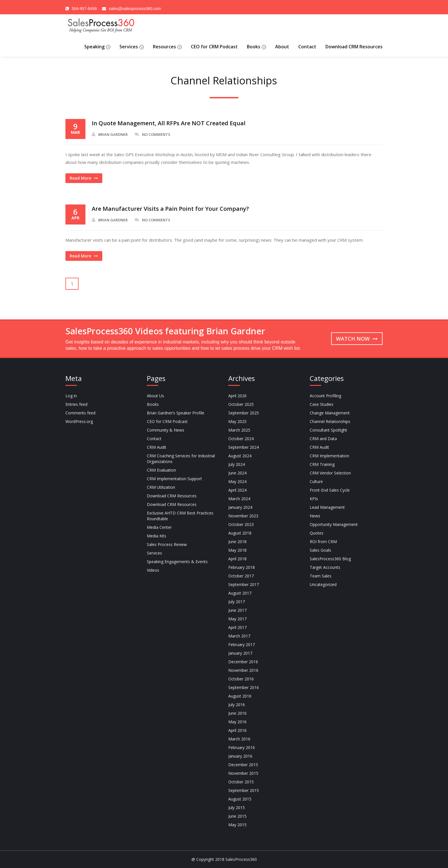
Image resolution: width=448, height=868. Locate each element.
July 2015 (237, 808)
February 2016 (242, 747)
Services (132, 47)
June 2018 (237, 542)
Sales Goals (320, 550)
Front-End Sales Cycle (330, 490)
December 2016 (243, 662)
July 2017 (237, 602)
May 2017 (237, 619)
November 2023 (243, 516)
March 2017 (239, 636)
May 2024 (237, 481)
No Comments (152, 134)
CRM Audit (157, 447)
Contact (307, 47)
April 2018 (237, 559)
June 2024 (237, 473)
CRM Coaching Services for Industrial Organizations (181, 459)
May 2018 (237, 550)
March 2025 (239, 430)
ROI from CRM (323, 542)
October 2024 (241, 439)
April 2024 (237, 490)
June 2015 (237, 816)
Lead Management (327, 507)
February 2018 (242, 567)
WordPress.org (79, 421)
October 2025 (241, 404)
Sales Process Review (167, 544)
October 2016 (241, 679)
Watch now (357, 339)
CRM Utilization (161, 487)
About (282, 47)
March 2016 (239, 739)
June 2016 (237, 713)
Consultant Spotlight (328, 430)
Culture (316, 481)
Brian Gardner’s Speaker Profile (176, 413)
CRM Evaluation (161, 470)
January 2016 (240, 756)
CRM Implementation (329, 456)
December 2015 (243, 765)
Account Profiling (325, 396)
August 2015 (240, 799)
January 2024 (240, 507)
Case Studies (322, 404)
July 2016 (237, 705)
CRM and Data (323, 439)
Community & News (166, 430)
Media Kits (157, 536)
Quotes (317, 533)
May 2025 (237, 421)
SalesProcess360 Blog (330, 559)
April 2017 (237, 627)
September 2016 (244, 687)
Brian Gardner (110, 134)
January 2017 (240, 653)
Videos (153, 570)
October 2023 (241, 524)
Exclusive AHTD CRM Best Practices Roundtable (180, 516)
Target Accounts (325, 567)
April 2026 (237, 396)
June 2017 (237, 610)
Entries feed (76, 404)
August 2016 (240, 696)
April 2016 (237, 730)
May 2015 (237, 825)
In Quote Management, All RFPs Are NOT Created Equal (169, 123)
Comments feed (80, 413)
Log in (71, 396)
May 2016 (237, 722)
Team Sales (321, 576)
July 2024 (237, 464)
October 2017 (241, 576)
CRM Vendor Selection (330, 473)
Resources (167, 47)
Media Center (159, 527)
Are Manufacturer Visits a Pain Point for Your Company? (170, 209)
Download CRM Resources (354, 47)
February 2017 (242, 644)
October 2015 (241, 782)
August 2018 (240, 533)
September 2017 (244, 584)
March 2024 (239, 499)
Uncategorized (323, 584)
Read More (84, 178)
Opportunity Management (334, 524)
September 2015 (244, 790)
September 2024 (244, 447)
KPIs (314, 499)
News (315, 516)
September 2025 (244, 413)
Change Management (330, 413)
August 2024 (240, 456)
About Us (155, 396)
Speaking (97, 47)
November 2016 (243, 670)
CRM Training (322, 464)
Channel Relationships (330, 421)
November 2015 (243, 773)
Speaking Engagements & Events (177, 562)
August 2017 (240, 593)
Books (256, 47)
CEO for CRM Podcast (214, 47)
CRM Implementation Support (174, 479)
